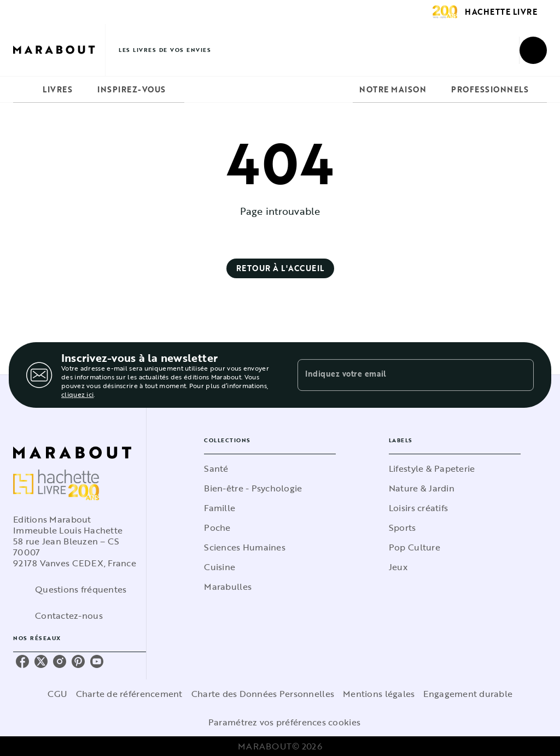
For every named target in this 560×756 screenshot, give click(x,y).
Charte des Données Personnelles (263, 694)
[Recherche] (533, 50)
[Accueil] (59, 50)
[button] (280, 268)
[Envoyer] (521, 375)
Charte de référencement (129, 694)
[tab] (25, 90)
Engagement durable (468, 694)
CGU (57, 694)
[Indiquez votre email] (402, 375)
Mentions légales (379, 694)
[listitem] (22, 661)
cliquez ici (77, 394)
